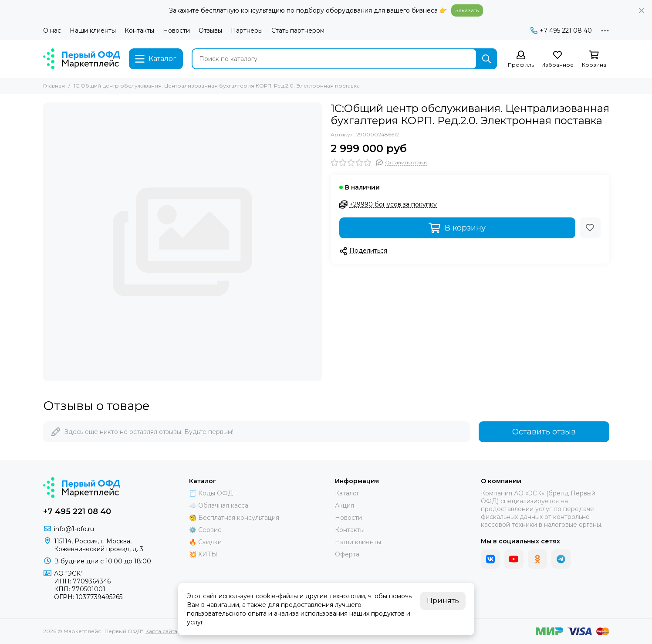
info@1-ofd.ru (74, 529)
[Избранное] (557, 59)
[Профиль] (521, 59)
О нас (52, 31)
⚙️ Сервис (205, 530)
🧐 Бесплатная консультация (234, 518)
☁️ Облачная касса (219, 505)
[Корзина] (594, 59)
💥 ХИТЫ (203, 554)
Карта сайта (161, 631)
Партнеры (247, 31)
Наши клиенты (93, 31)
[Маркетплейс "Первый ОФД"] (82, 59)
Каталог (347, 493)
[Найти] (486, 59)
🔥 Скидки (205, 542)
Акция (345, 505)
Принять (443, 601)
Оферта (347, 554)
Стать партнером (298, 31)
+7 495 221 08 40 (561, 31)
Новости (176, 31)
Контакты (139, 31)
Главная (54, 86)
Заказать (467, 10)
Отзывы (210, 31)
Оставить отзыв (544, 432)
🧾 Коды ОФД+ (213, 493)
